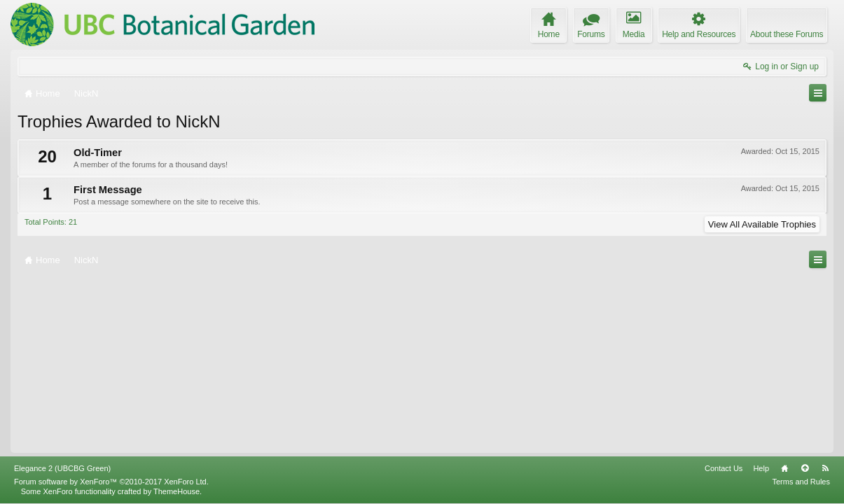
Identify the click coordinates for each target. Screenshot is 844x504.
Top (805, 468)
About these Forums (787, 34)
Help (761, 468)
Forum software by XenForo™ (111, 482)
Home (784, 468)
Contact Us (724, 468)
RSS (825, 468)
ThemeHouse (177, 491)
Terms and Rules (801, 482)
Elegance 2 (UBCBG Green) (62, 468)
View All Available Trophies (762, 224)
